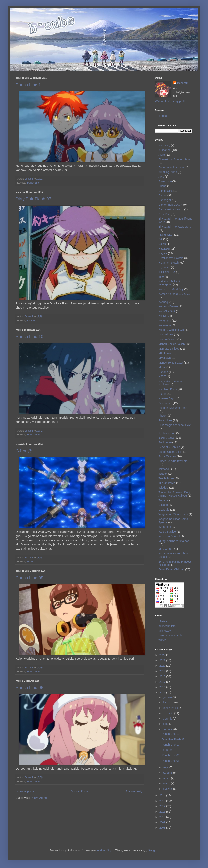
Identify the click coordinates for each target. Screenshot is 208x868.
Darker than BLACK (171, 205)
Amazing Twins (168, 172)
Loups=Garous (168, 339)
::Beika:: (164, 621)
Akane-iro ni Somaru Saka (175, 159)
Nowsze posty (25, 791)
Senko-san (165, 442)
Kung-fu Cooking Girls (172, 330)
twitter (162, 640)
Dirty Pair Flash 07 (33, 199)
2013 (163, 801)
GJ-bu (31, 562)
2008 (163, 828)
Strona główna (80, 791)
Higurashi (164, 267)
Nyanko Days (167, 398)
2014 (163, 795)
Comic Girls (166, 191)
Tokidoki (164, 488)
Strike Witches (167, 456)
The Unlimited (167, 483)
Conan (163, 195)
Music (162, 367)
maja (166, 767)
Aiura (162, 155)
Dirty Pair (32, 321)
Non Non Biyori (168, 389)
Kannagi (164, 302)
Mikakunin (165, 353)
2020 (163, 666)
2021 (163, 660)
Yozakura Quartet (169, 536)
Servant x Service (169, 447)
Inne (161, 277)
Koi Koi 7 (164, 316)
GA (161, 239)
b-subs (163, 116)
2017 (163, 682)
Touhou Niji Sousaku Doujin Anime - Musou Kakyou (175, 494)
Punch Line (33, 183)
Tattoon (163, 474)
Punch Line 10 (30, 337)
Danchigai (165, 200)
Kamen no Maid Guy (171, 289)
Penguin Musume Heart (173, 408)
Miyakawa (165, 358)
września (168, 713)
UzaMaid (164, 510)
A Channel (165, 150)
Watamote (165, 527)
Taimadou (165, 469)
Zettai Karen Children (172, 569)
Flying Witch (166, 235)
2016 (163, 687)
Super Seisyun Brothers (173, 461)
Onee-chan (165, 403)
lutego (167, 783)
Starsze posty (134, 791)
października (171, 708)
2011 (163, 812)
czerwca (168, 729)
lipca (166, 724)
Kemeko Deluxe (168, 306)
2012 (163, 806)
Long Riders (166, 334)
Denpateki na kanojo (171, 209)
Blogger (153, 850)
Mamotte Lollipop (169, 349)
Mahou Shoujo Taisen (172, 344)
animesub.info (167, 626)
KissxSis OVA (167, 311)
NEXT (162, 376)
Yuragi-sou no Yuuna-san (174, 541)
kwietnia (168, 773)
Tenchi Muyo (166, 478)
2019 (163, 671)
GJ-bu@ (24, 451)
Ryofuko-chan (167, 433)
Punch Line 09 (30, 578)
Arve (161, 177)
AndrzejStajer (105, 850)
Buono (162, 186)
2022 (163, 655)
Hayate (163, 253)
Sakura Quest (167, 438)
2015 (163, 693)
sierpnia (168, 719)
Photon (163, 416)
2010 (163, 817)
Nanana (163, 372)
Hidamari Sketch (169, 263)
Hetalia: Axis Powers (171, 258)
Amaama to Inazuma (171, 167)
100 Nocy (164, 145)
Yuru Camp (165, 549)
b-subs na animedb (170, 635)
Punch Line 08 (30, 688)
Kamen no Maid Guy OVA (174, 294)
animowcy (165, 631)
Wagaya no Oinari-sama (173, 514)
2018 (163, 676)
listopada (168, 703)
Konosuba (165, 325)
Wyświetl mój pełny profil (170, 101)
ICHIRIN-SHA (167, 272)
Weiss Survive (167, 532)
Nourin (163, 394)
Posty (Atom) (39, 798)
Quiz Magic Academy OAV (175, 425)
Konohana (165, 321)
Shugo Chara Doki (170, 452)
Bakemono (165, 181)
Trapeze (164, 500)
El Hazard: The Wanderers (175, 227)
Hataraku (164, 249)
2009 (163, 822)
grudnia (167, 697)
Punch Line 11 (30, 85)
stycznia (168, 789)
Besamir (183, 83)
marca (167, 778)
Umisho (163, 505)
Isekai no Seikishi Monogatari (169, 283)
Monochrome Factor (171, 363)
